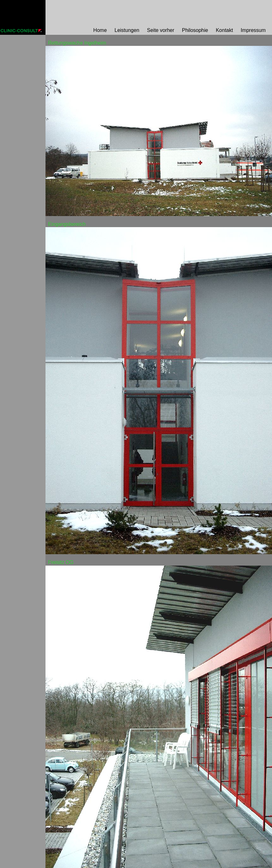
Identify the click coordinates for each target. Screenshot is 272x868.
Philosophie (195, 30)
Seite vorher (160, 30)
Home (100, 30)
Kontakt (224, 30)
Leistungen (127, 30)
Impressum (253, 30)
